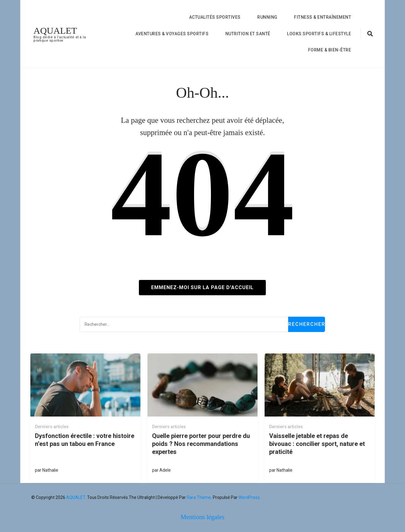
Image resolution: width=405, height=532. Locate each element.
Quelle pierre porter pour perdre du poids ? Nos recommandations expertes (201, 444)
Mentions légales (202, 517)
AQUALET (55, 30)
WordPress (249, 497)
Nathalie (50, 470)
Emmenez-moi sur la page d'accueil (202, 287)
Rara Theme (199, 497)
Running (267, 17)
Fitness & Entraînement (323, 17)
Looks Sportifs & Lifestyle (319, 34)
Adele (165, 470)
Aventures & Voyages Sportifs (172, 34)
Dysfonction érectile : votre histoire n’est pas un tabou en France (85, 440)
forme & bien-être (330, 50)
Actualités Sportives (215, 17)
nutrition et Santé (248, 34)
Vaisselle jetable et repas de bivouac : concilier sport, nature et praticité (317, 444)
